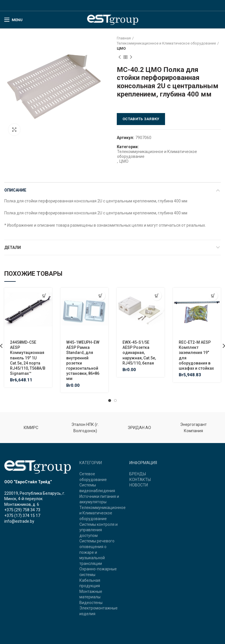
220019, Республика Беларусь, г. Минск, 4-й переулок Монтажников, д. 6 (35, 499)
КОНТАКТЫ (140, 480)
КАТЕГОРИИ (91, 463)
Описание (15, 190)
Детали (13, 247)
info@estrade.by (19, 521)
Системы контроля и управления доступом (99, 530)
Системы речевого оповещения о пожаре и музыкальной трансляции (97, 552)
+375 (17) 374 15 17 (22, 516)
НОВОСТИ (139, 485)
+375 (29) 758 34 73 (22, 510)
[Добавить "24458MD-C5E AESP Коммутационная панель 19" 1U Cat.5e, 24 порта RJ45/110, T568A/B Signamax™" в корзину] (44, 296)
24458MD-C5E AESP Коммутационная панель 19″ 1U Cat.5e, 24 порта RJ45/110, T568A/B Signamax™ (28, 358)
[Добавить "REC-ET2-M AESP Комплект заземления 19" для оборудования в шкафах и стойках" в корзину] (213, 296)
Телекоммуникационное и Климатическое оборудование (166, 43)
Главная (124, 38)
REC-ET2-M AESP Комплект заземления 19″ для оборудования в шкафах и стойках (196, 355)
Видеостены (91, 603)
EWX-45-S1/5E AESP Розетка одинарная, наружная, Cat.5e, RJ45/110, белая (139, 353)
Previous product (120, 57)
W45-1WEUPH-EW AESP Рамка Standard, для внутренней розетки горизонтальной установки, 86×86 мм (83, 360)
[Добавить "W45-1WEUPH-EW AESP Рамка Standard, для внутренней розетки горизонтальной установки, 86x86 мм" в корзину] (100, 296)
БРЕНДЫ (138, 474)
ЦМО (121, 48)
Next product (131, 57)
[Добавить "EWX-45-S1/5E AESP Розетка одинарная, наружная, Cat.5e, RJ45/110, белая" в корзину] (157, 296)
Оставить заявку (141, 119)
